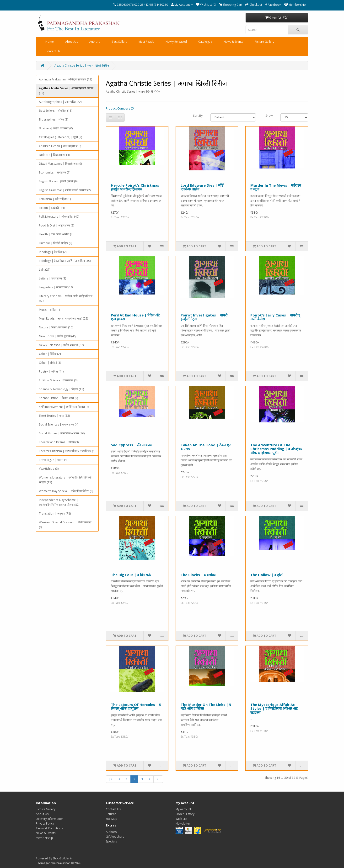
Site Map (112, 819)
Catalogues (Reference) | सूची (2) (60, 137)
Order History (185, 814)
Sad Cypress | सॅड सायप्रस (132, 445)
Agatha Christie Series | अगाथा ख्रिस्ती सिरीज (82, 66)
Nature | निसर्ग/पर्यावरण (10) (56, 327)
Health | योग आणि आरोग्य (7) (56, 234)
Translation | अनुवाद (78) (55, 513)
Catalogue (205, 42)
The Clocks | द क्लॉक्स (198, 575)
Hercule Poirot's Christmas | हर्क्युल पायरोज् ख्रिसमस (136, 187)
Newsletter (183, 823)
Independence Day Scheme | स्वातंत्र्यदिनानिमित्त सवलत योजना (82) (59, 502)
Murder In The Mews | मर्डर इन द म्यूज (276, 187)
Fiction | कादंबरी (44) (52, 208)
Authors (95, 42)
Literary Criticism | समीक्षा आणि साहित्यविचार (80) (66, 298)
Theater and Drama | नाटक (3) (59, 442)
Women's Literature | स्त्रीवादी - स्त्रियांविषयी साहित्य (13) (65, 480)
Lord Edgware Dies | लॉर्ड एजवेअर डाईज (202, 187)
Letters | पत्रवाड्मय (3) (52, 278)
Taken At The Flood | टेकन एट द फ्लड (206, 447)
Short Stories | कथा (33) (54, 416)
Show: (269, 116)
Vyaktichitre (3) (49, 469)
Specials (111, 841)
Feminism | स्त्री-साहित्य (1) (55, 199)
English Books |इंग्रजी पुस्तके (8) (58, 181)
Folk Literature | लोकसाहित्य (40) (59, 217)
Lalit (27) (45, 270)
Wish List (181, 819)
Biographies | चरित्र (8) (54, 119)
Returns (111, 814)
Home (50, 42)
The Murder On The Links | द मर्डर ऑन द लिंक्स (206, 707)
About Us (72, 42)
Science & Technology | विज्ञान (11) (61, 389)
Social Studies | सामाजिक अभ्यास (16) (62, 433)
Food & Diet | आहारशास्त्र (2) (56, 225)
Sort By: (198, 116)
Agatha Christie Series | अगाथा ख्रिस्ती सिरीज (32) (66, 91)
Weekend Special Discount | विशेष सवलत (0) (65, 525)
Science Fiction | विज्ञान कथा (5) (58, 398)
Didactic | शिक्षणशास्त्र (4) (54, 155)
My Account (183, 809)
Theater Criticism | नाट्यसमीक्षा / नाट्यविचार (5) (67, 451)
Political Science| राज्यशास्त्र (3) (58, 380)
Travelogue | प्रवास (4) (53, 460)
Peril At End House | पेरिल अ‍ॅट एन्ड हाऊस (135, 317)
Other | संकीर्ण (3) (50, 363)
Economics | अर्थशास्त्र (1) (55, 172)
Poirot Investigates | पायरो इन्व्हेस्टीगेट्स (204, 317)
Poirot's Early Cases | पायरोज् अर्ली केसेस (275, 317)
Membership (44, 838)
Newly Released (176, 42)
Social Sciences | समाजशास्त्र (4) (59, 424)
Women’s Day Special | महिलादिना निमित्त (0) (66, 491)
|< (111, 779)
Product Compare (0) (120, 108)
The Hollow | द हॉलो (267, 575)
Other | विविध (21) (51, 354)
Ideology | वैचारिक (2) (53, 252)
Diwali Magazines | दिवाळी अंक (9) (60, 164)
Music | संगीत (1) (49, 310)
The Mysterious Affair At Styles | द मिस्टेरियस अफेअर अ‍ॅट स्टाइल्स (274, 708)
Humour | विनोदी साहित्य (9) (56, 243)
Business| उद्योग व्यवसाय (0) (56, 128)
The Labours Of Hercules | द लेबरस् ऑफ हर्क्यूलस (136, 707)
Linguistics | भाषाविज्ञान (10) (56, 287)
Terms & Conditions (49, 828)
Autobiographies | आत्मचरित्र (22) (60, 102)
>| (158, 779)
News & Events (233, 42)
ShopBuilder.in (63, 858)
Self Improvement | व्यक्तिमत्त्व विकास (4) (64, 407)
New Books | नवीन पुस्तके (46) (58, 336)
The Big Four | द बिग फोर (131, 575)
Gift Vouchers (115, 837)
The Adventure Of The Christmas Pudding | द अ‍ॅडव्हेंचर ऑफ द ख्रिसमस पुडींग (276, 449)
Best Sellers (119, 42)
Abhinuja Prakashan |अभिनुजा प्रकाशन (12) (65, 79)
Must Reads (146, 42)
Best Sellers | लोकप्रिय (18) (56, 111)
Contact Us (53, 51)
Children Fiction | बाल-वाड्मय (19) (60, 146)
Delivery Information (50, 819)
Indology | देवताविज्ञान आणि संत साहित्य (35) (65, 261)
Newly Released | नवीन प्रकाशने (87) (61, 345)
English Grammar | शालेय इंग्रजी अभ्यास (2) (65, 190)
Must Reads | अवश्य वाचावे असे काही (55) (63, 318)
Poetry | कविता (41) (51, 371)
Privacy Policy (45, 823)
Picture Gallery (264, 42)
